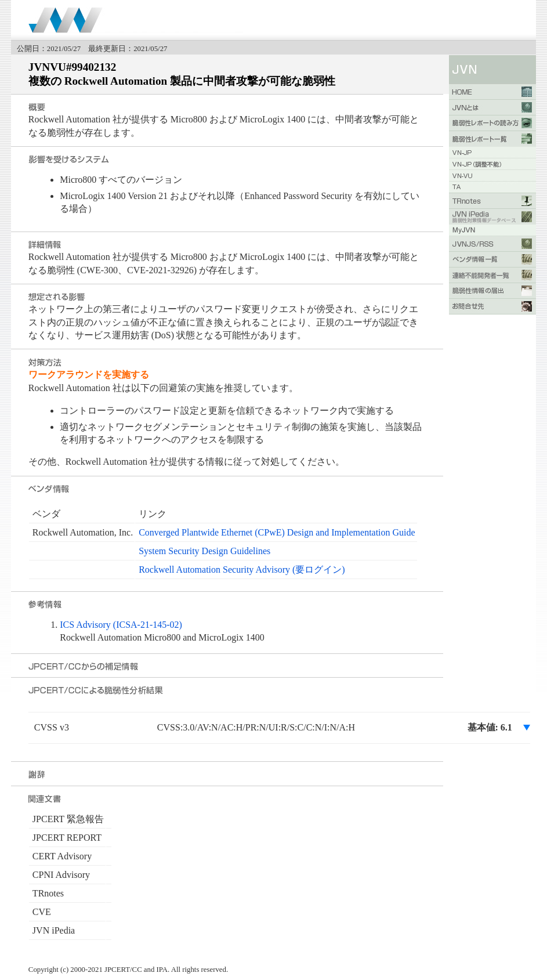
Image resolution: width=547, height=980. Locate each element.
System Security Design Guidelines (204, 551)
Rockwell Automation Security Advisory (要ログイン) (242, 569)
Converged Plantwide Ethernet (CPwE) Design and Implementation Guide (277, 532)
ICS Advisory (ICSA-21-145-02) (121, 625)
